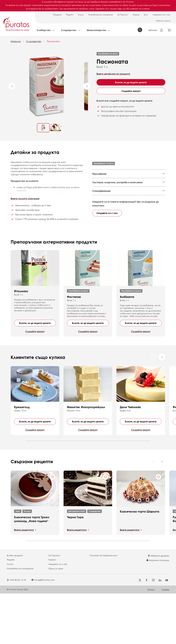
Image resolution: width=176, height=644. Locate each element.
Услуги (81, 15)
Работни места (163, 21)
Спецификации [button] (101, 224)
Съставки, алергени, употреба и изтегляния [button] (117, 197)
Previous (12, 86)
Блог (146, 15)
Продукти (57, 15)
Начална (16, 41)
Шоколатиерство (96, 30)
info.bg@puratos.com (43, 630)
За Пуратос (123, 15)
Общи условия (56, 619)
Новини (136, 15)
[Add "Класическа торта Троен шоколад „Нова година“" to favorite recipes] (53, 527)
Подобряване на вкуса (108, 54)
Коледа (27, 562)
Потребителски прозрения (100, 15)
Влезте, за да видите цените (131, 82)
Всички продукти (15, 606)
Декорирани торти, (103, 181)
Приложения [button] (99, 174)
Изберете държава (159, 606)
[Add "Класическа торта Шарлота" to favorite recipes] (158, 527)
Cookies (165, 640)
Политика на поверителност (104, 606)
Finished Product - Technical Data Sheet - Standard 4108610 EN (128, 210)
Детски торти (100, 185)
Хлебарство (44, 30)
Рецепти (70, 15)
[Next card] (162, 408)
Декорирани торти (77, 562)
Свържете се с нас (161, 15)
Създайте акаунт (131, 91)
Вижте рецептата (24, 580)
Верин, (151, 181)
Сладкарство (69, 30)
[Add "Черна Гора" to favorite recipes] (105, 527)
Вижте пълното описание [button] (25, 199)
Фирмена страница (158, 611)
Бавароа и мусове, (136, 181)
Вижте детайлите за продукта (113, 74)
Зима (18, 562)
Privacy (151, 640)
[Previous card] (154, 408)
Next (87, 86)
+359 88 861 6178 (16, 630)
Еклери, (120, 181)
